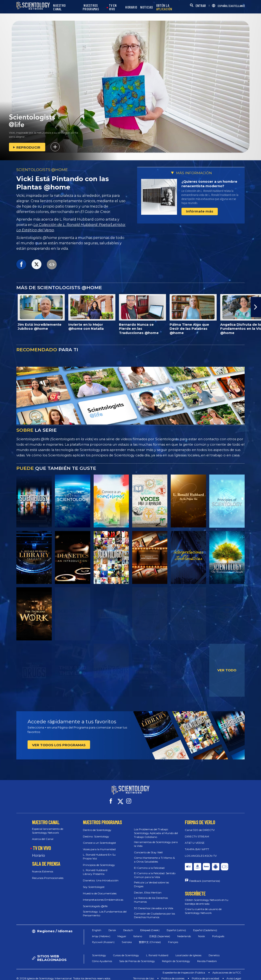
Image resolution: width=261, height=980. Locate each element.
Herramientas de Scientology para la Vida (156, 840)
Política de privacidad (205, 974)
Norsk (202, 932)
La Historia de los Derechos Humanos (151, 896)
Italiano (138, 932)
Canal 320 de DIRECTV (200, 826)
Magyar (122, 932)
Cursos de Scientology (126, 951)
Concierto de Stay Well (148, 848)
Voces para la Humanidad (99, 845)
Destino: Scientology (96, 832)
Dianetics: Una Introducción (101, 876)
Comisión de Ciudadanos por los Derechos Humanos (154, 911)
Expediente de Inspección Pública (184, 968)
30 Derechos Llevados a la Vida (154, 904)
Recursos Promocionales (48, 874)
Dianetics (214, 951)
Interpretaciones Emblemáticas (103, 896)
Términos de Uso (143, 974)
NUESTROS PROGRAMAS (91, 7)
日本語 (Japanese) (160, 932)
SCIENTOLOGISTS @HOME (42, 170)
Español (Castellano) (205, 926)
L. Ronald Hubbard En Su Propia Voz (99, 852)
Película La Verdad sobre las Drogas (151, 880)
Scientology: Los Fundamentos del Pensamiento (105, 909)
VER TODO (227, 670)
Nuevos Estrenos (43, 867)
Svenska (127, 938)
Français (173, 938)
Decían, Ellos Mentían (148, 888)
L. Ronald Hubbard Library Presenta (95, 868)
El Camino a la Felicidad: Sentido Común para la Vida (155, 871)
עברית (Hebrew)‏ (101, 932)
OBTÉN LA (164, 7)
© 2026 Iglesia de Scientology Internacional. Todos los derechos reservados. (64, 974)
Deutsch (128, 926)
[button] (256, 307)
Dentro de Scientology (97, 826)
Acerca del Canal (43, 835)
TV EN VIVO (113, 7)
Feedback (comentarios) (205, 877)
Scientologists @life (95, 902)
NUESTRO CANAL (59, 7)
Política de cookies (173, 974)
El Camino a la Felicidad (149, 864)
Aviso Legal (234, 974)
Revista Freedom (207, 957)
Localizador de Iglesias (188, 951)
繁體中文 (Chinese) (150, 938)
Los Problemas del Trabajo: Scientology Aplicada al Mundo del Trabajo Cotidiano (156, 829)
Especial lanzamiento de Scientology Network (48, 827)
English (97, 926)
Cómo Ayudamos (102, 957)
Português (218, 932)
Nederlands (184, 932)
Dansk (112, 926)
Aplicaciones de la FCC (227, 968)
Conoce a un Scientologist (99, 839)
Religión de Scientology (176, 957)
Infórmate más (200, 211)
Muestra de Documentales (100, 889)
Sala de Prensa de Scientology (137, 957)
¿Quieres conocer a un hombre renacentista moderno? (209, 184)
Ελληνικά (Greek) (150, 926)
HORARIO (131, 7)
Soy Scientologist (94, 883)
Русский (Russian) (103, 938)
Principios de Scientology (99, 861)
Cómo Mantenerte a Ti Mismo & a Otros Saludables (154, 856)
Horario (39, 851)
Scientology (99, 951)
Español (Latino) (176, 926)
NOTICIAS (147, 7)
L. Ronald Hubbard (157, 951)
